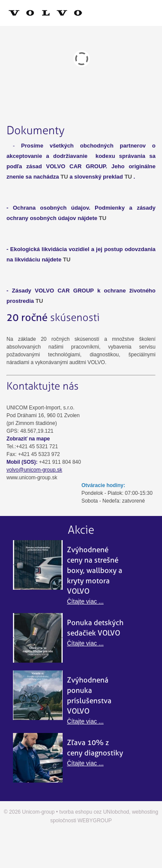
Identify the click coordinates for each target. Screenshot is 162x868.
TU (64, 177)
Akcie (81, 530)
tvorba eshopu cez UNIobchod (94, 812)
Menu (81, 13)
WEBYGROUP (95, 821)
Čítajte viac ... (85, 601)
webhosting (145, 812)
